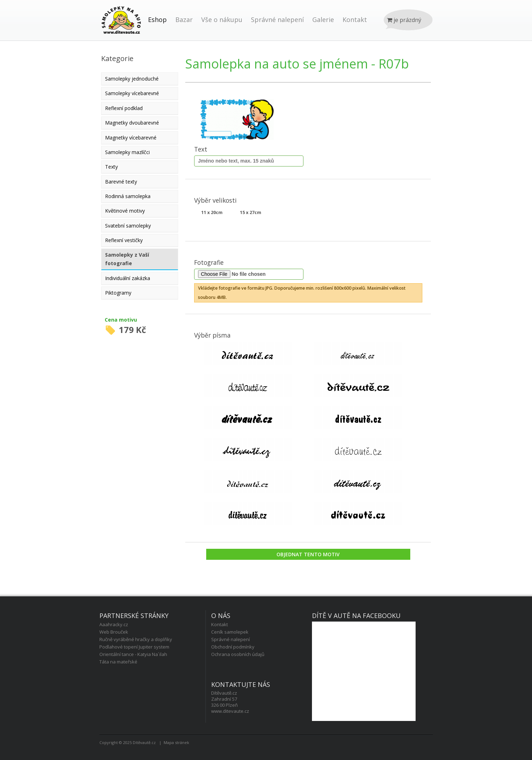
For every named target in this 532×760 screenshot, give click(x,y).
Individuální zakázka (128, 278)
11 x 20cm (212, 212)
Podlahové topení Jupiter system (134, 647)
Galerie (323, 20)
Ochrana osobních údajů (238, 654)
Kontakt (355, 20)
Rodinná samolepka (128, 196)
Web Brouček (114, 632)
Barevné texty (121, 182)
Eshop (157, 20)
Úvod (122, 27)
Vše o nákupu (222, 20)
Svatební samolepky (128, 226)
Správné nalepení (277, 20)
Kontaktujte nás (241, 684)
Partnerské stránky (134, 616)
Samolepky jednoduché (132, 79)
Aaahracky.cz (114, 624)
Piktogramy (118, 293)
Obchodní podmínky (233, 647)
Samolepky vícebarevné (132, 93)
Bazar (184, 20)
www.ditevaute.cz (230, 711)
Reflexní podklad (124, 108)
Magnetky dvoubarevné (132, 123)
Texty (111, 167)
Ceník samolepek (230, 632)
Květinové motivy (125, 211)
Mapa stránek (176, 742)
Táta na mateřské (118, 662)
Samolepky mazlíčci (127, 152)
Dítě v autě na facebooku (356, 616)
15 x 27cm (251, 212)
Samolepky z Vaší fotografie (127, 259)
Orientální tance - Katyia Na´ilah (133, 654)
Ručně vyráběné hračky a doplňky (136, 639)
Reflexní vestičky (124, 240)
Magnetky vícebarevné (131, 138)
